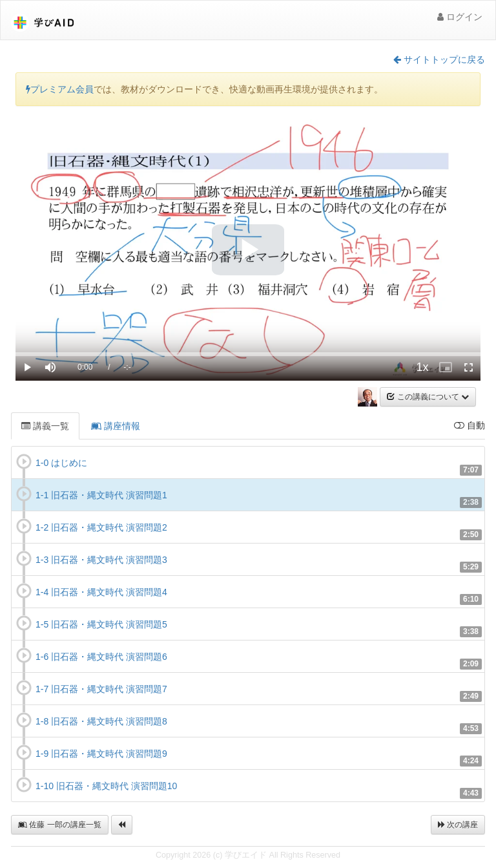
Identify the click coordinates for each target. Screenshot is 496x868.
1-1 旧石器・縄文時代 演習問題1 (101, 495)
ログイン (460, 17)
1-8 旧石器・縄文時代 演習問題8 (101, 721)
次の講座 (458, 825)
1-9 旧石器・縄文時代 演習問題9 (101, 754)
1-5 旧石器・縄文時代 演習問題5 (101, 624)
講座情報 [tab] (116, 426)
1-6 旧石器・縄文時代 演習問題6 (101, 657)
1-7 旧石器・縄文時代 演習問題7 (101, 689)
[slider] (248, 354)
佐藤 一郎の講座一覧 (60, 825)
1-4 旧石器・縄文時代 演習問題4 (101, 592)
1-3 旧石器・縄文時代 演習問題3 (101, 560)
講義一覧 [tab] (45, 426)
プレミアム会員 (60, 89)
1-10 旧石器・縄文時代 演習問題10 (106, 786)
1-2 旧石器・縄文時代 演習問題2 (101, 527)
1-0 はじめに (61, 463)
